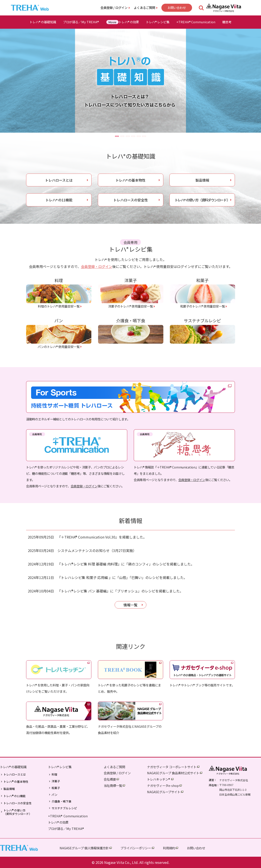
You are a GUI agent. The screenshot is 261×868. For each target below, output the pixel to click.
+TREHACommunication (196, 22)
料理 (54, 774)
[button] (117, 136)
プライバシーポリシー (136, 848)
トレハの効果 (123, 22)
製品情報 (202, 180)
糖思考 (227, 22)
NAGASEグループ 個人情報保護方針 (84, 848)
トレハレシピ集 (158, 22)
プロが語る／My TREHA (81, 22)
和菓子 (56, 788)
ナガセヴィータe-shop (163, 785)
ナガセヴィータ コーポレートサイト (172, 767)
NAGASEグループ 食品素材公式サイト (173, 773)
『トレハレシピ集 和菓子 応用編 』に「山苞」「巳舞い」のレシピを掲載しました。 (122, 577)
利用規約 (169, 848)
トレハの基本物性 (130, 180)
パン (54, 795)
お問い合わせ (177, 8)
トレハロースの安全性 (131, 200)
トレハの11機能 (59, 200)
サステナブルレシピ (64, 808)
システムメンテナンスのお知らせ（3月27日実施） (97, 550)
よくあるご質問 (144, 8)
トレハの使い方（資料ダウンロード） (202, 200)
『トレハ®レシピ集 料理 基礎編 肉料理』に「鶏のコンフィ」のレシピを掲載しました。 (126, 564)
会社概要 (110, 779)
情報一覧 (130, 605)
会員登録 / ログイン (114, 8)
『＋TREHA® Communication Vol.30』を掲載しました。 (102, 537)
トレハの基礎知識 (43, 22)
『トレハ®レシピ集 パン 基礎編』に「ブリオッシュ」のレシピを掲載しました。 (120, 591)
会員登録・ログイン (97, 266)
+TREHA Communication (68, 816)
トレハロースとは (59, 180)
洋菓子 (56, 781)
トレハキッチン (159, 779)
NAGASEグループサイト (164, 792)
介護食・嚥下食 (61, 801)
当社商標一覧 (113, 785)
